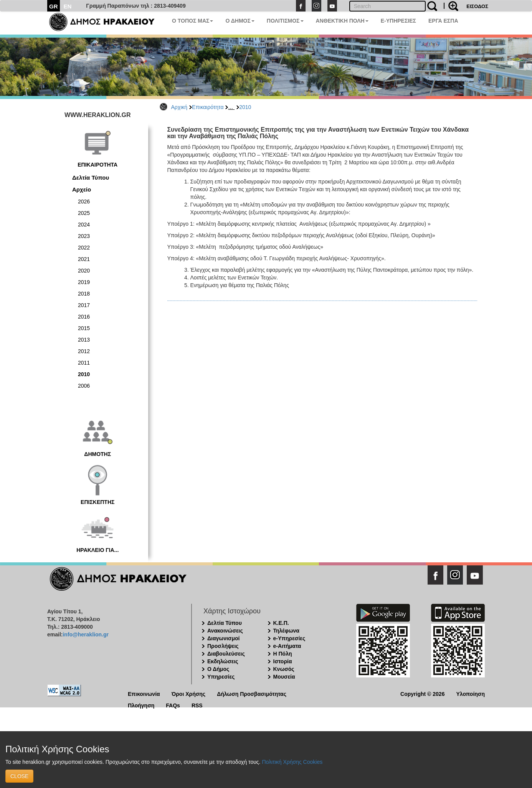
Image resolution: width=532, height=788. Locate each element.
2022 (84, 248)
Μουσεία (284, 677)
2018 (84, 294)
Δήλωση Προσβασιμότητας (252, 693)
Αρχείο (82, 189)
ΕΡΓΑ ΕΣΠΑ (443, 21)
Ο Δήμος (218, 669)
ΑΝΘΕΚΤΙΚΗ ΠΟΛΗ (342, 21)
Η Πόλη (283, 654)
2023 (84, 236)
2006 (84, 386)
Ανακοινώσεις (225, 631)
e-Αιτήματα (287, 646)
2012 (84, 351)
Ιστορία (283, 661)
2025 (84, 213)
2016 (84, 317)
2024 (84, 225)
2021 (84, 259)
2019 (84, 282)
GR (54, 6)
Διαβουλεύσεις (226, 654)
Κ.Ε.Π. (281, 623)
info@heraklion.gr (85, 634)
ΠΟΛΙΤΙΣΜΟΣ (285, 21)
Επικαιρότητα (208, 107)
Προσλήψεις (223, 646)
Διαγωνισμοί (223, 638)
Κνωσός (284, 669)
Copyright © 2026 (422, 693)
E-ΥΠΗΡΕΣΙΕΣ (398, 21)
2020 (84, 271)
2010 (245, 107)
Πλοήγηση (141, 705)
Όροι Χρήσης (189, 693)
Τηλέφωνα (286, 631)
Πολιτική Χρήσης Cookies (292, 762)
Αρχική (179, 107)
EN (68, 6)
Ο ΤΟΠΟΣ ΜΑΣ (192, 21)
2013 (84, 340)
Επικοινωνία (144, 693)
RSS (197, 705)
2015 (84, 328)
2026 (84, 202)
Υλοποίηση (470, 693)
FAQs (173, 705)
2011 (84, 363)
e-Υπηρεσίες (289, 638)
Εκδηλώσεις (223, 661)
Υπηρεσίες (221, 677)
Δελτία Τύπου (91, 178)
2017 (84, 305)
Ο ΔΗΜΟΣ (240, 21)
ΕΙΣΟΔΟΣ (477, 6)
